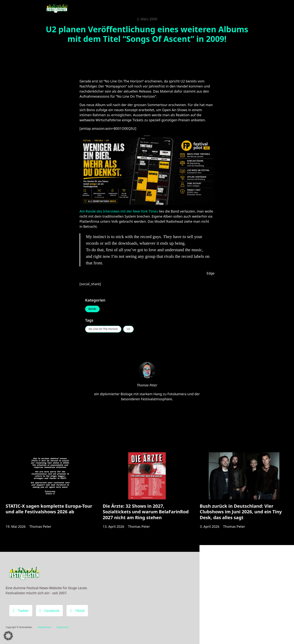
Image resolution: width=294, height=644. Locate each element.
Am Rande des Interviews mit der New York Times (119, 211)
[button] (8, 636)
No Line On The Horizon (103, 329)
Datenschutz (44, 627)
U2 (129, 329)
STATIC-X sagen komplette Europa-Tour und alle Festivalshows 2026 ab (49, 509)
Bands (92, 309)
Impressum (62, 627)
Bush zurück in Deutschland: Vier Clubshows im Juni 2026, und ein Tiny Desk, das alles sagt (241, 512)
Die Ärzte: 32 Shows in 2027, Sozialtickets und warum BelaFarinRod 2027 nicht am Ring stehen (146, 512)
